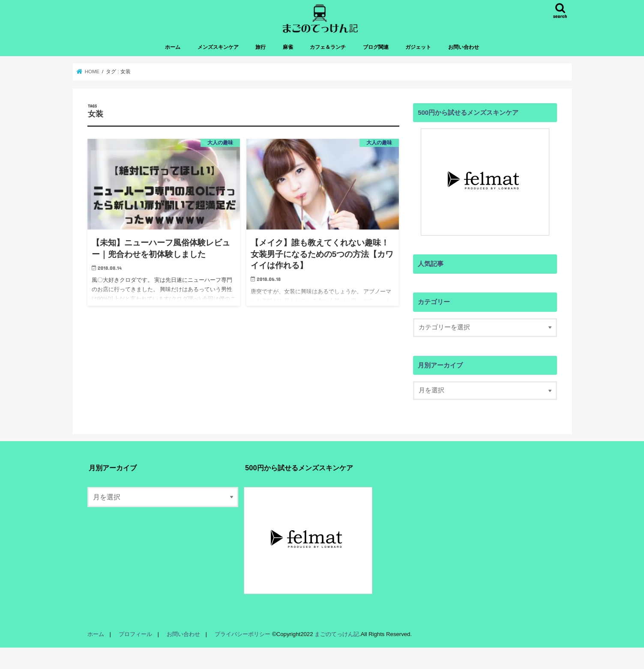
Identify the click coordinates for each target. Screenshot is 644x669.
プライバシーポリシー (243, 634)
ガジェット (418, 47)
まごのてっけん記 (337, 634)
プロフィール (135, 634)
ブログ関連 (376, 47)
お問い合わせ (464, 47)
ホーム (173, 47)
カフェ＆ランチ (328, 47)
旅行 (261, 47)
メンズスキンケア (218, 47)
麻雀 (288, 47)
